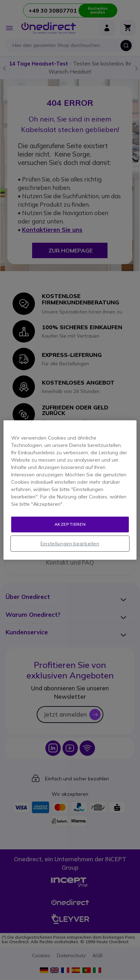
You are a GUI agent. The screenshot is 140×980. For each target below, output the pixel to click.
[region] (70, 490)
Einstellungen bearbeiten (70, 544)
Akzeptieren (70, 524)
